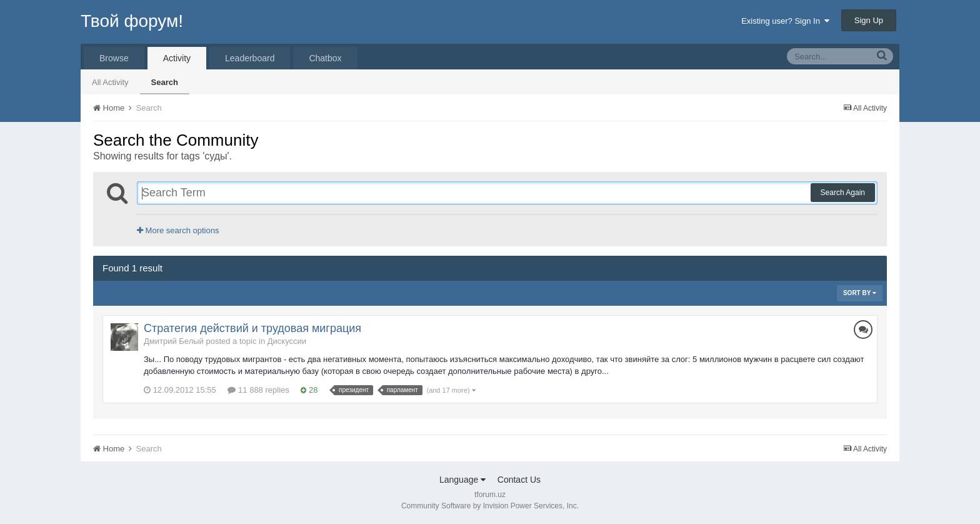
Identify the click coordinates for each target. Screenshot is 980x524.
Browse (114, 58)
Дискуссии (287, 341)
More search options (178, 230)
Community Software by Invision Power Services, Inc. (490, 506)
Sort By (860, 293)
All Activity (110, 82)
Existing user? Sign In (785, 21)
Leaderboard (250, 58)
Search (165, 82)
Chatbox (325, 58)
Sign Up (869, 20)
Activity (177, 58)
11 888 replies (258, 390)
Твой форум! (132, 21)
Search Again (843, 193)
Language (462, 480)
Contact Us (519, 480)
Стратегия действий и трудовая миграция (252, 328)
